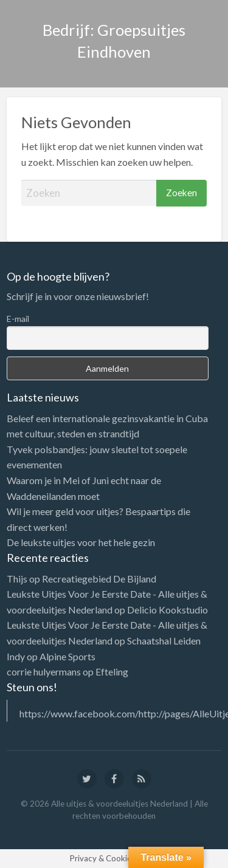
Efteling (112, 672)
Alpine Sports (67, 656)
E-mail (18, 319)
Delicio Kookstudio (168, 610)
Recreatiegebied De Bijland (99, 579)
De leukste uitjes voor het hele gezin (81, 542)
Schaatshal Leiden (164, 641)
